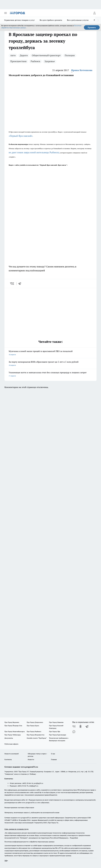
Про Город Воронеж (12, 722)
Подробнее (74, 838)
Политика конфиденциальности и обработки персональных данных (29, 842)
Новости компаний (12, 754)
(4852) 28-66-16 (28, 783)
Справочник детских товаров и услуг (19, 20)
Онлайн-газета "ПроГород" (37, 738)
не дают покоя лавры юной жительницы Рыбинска (34, 152)
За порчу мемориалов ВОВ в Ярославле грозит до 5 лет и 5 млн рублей (50, 364)
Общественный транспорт (46, 55)
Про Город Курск (33, 726)
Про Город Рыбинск (34, 731)
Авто (13, 55)
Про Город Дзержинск (35, 722)
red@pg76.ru (34, 786)
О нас (53, 754)
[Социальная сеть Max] (74, 732)
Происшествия (18, 61)
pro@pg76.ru (38, 783)
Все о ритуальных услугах (78, 20)
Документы (9, 738)
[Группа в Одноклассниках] (80, 726)
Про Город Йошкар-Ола (13, 726)
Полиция (70, 55)
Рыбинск (36, 61)
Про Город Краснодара (58, 735)
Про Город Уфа (55, 731)
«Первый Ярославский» (21, 136)
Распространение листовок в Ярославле (19, 808)
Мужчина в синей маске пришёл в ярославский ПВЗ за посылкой (50, 353)
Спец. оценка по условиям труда (16, 829)
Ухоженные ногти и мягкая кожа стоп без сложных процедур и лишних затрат (50, 374)
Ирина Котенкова (82, 70)
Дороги (24, 55)
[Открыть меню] (6, 13)
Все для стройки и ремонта (51, 20)
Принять (92, 27)
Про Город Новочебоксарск (15, 731)
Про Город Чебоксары (13, 735)
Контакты (8, 759)
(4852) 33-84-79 (23, 786)
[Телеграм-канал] (87, 726)
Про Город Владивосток (36, 735)
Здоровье (50, 61)
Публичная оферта (11, 744)
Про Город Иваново (56, 722)
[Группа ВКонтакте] (74, 726)
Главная (54, 759)
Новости (31, 759)
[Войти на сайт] (94, 13)
